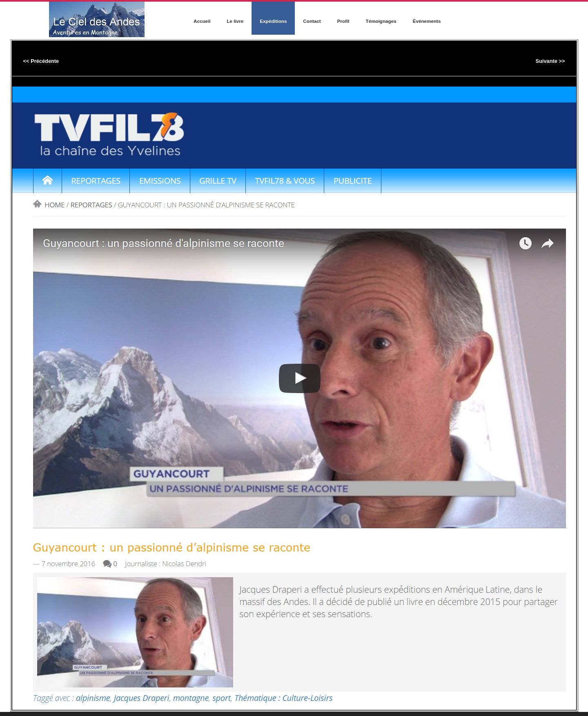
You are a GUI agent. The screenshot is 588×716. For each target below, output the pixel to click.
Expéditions (273, 21)
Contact (312, 21)
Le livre (235, 21)
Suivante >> (550, 61)
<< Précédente (41, 61)
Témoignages (381, 21)
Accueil (202, 21)
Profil (343, 21)
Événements (427, 21)
